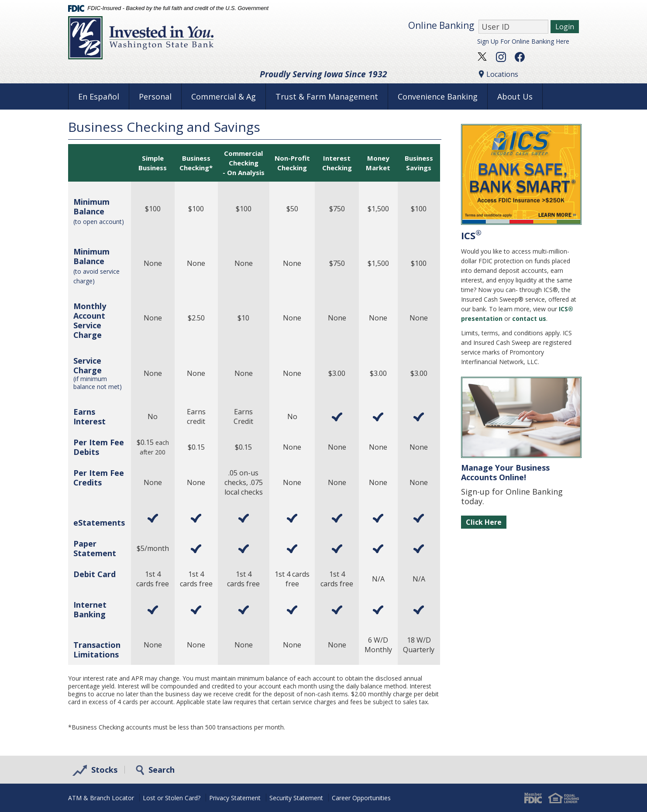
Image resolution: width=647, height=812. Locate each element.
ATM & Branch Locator (101, 798)
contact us (529, 318)
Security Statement (296, 798)
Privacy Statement (235, 798)
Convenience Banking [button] (438, 96)
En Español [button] (99, 96)
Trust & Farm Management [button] (327, 96)
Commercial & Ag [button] (224, 96)
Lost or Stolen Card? (172, 798)
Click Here (484, 522)
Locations (498, 74)
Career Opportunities (361, 798)
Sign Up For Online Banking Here (523, 41)
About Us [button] (515, 96)
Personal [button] (155, 96)
